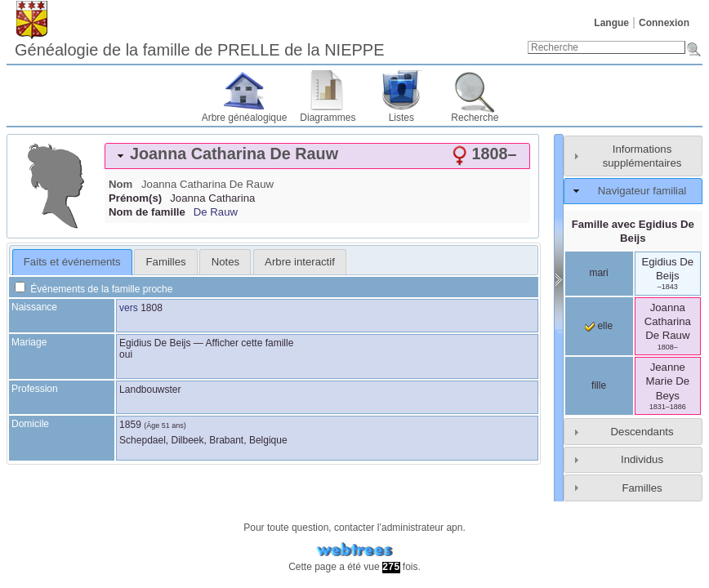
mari (598, 273)
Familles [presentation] (166, 262)
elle (599, 326)
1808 (152, 308)
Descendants (642, 432)
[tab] (317, 156)
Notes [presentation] (225, 262)
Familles (642, 488)
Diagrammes (328, 118)
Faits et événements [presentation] (72, 262)
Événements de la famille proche (94, 289)
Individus (642, 459)
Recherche (475, 118)
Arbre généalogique (245, 118)
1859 (130, 425)
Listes (401, 118)
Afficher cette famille (250, 343)
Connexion (664, 23)
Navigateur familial (642, 191)
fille (599, 385)
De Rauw (216, 212)
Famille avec (633, 231)
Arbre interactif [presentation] (300, 262)
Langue (611, 23)
